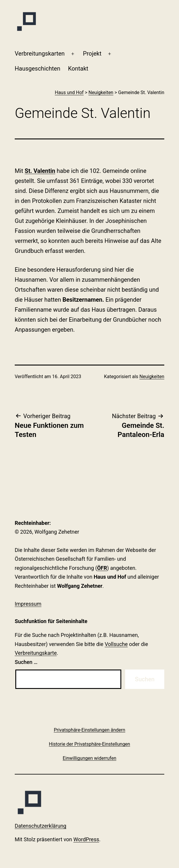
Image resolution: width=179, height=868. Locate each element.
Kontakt (78, 69)
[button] (89, 730)
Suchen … (26, 662)
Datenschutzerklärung (40, 826)
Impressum (28, 604)
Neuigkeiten (152, 377)
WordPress (86, 839)
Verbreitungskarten (40, 54)
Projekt (92, 54)
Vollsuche (116, 644)
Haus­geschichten (38, 69)
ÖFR (102, 568)
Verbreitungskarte (36, 653)
